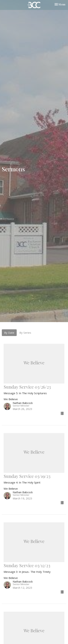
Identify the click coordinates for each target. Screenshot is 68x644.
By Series (25, 333)
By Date (9, 333)
